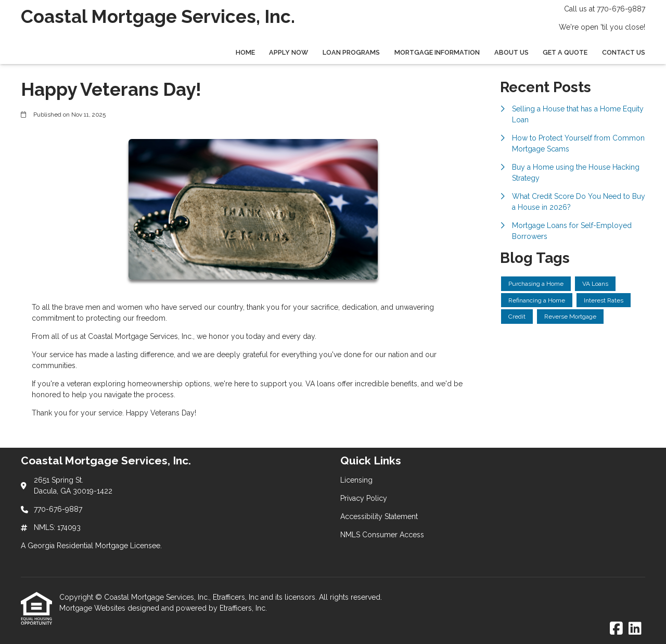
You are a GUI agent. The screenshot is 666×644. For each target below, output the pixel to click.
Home (245, 52)
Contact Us (624, 52)
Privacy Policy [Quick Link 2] (364, 498)
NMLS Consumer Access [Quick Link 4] (382, 535)
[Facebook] (616, 629)
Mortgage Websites (93, 608)
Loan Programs (351, 52)
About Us (511, 52)
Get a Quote (565, 52)
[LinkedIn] (635, 629)
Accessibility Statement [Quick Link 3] (379, 516)
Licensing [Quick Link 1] (356, 480)
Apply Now (289, 52)
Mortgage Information (437, 52)
